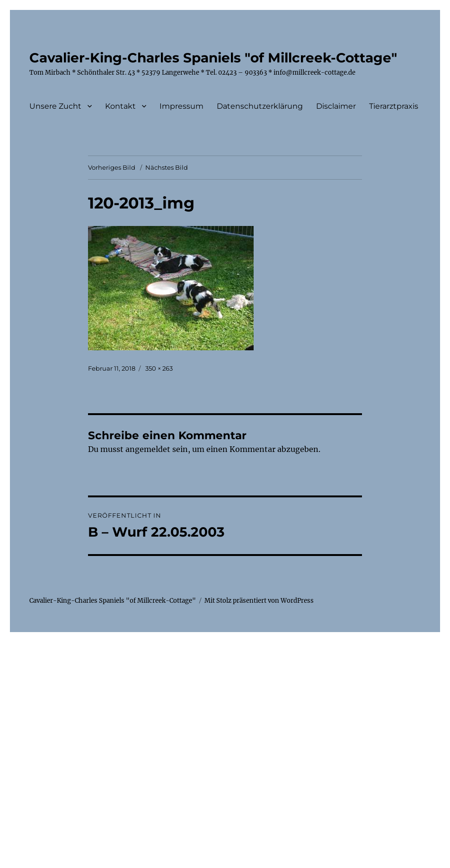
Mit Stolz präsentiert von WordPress (259, 601)
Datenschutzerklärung (260, 106)
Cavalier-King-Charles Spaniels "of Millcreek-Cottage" (213, 58)
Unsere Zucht (55, 106)
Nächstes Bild (167, 167)
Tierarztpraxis (394, 106)
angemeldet (148, 449)
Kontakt (120, 106)
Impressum (181, 106)
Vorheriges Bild (112, 167)
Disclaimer (336, 106)
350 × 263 (159, 368)
